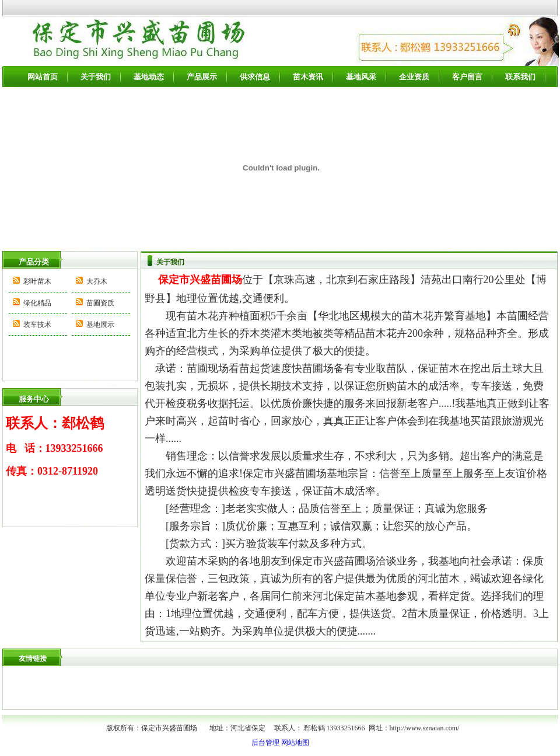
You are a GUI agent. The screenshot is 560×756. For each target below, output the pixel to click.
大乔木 (97, 281)
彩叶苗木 (37, 281)
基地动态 (149, 77)
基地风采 (361, 77)
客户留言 (467, 77)
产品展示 (202, 77)
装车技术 (37, 325)
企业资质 (414, 77)
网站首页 (43, 77)
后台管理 (265, 743)
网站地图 (295, 743)
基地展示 (100, 325)
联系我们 (520, 77)
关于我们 (96, 77)
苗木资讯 (308, 77)
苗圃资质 (100, 303)
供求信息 (255, 77)
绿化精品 (37, 303)
